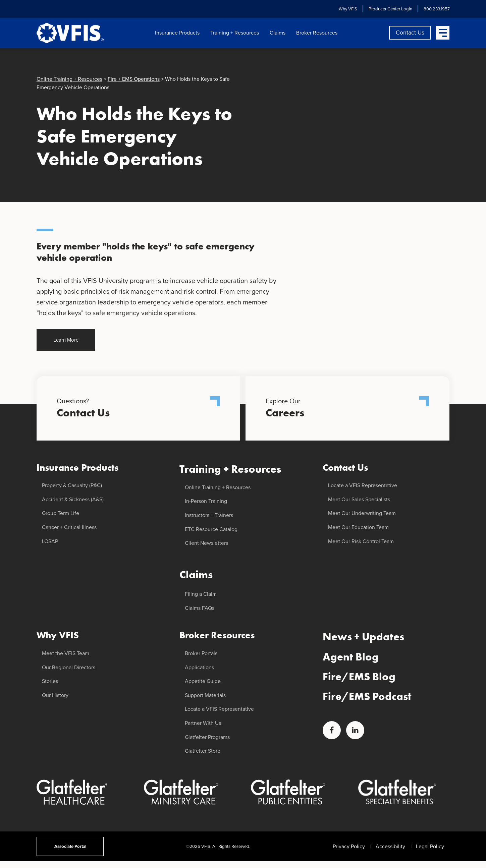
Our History (55, 695)
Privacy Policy (349, 846)
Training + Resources (235, 33)
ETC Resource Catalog (211, 529)
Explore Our (347, 408)
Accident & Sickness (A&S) (73, 499)
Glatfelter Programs (207, 737)
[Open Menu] (443, 33)
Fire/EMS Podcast (367, 697)
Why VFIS (348, 9)
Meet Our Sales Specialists (359, 499)
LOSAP (50, 541)
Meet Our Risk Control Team (361, 541)
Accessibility (390, 846)
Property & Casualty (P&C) (72, 485)
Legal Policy (430, 846)
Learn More (66, 340)
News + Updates (363, 637)
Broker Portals (201, 653)
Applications (199, 667)
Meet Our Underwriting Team (362, 513)
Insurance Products (177, 33)
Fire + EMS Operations (134, 79)
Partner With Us (203, 723)
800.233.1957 (436, 9)
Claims (278, 33)
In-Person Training (206, 501)
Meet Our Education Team (358, 527)
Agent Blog (351, 657)
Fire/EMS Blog (359, 677)
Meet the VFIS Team (66, 653)
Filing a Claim (201, 594)
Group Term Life (61, 513)
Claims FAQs (200, 608)
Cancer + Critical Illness (69, 527)
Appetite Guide (203, 681)
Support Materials (205, 695)
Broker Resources (317, 33)
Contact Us (410, 33)
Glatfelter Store (203, 751)
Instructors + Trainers (209, 515)
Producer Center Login (390, 9)
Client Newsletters (206, 543)
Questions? (139, 408)
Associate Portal (70, 846)
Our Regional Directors (69, 667)
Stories (50, 681)
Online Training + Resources (69, 79)
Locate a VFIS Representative (219, 709)
